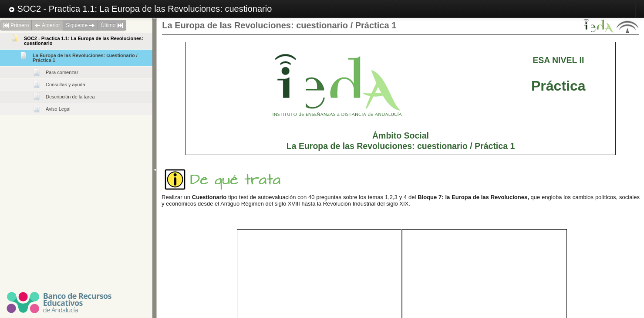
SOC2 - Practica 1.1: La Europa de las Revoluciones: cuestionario (140, 9)
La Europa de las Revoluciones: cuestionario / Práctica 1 (85, 58)
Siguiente (80, 25)
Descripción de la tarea (70, 97)
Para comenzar (62, 72)
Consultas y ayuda (66, 85)
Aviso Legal (58, 109)
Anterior (47, 25)
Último (112, 25)
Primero (16, 25)
